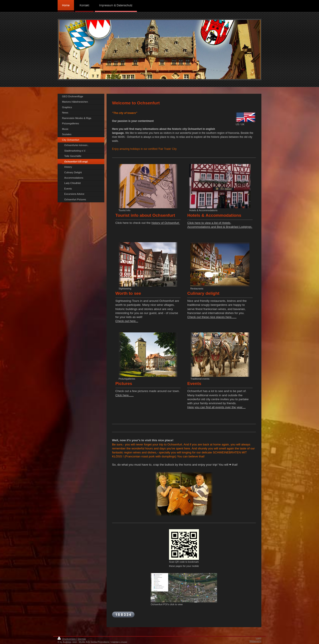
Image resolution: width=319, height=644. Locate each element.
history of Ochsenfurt (166, 223)
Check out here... (127, 321)
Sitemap (82, 639)
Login (259, 638)
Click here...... (125, 395)
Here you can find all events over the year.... (216, 407)
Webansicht (255, 641)
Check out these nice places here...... (212, 317)
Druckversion (67, 639)
